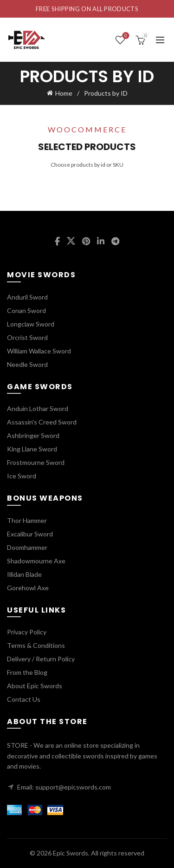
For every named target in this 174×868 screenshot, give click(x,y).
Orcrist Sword (27, 337)
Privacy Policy (27, 632)
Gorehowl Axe (28, 588)
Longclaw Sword (31, 324)
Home (64, 93)
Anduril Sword (27, 297)
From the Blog (27, 672)
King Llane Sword (32, 449)
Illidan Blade (24, 574)
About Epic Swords (35, 686)
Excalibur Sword (30, 534)
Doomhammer (27, 547)
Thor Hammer (27, 520)
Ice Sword (22, 476)
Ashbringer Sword (33, 435)
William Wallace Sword (39, 351)
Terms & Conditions (36, 645)
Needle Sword (27, 364)
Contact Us (24, 699)
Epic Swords (71, 853)
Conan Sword (26, 310)
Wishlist (125, 36)
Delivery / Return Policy (41, 659)
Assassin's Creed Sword (42, 422)
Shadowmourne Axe (36, 561)
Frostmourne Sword (36, 462)
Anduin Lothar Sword (38, 408)
